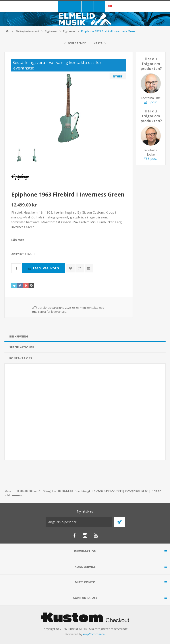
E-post (150, 102)
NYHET (118, 76)
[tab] (85, 336)
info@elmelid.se (137, 491)
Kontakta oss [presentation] (21, 358)
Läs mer (18, 240)
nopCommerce (94, 634)
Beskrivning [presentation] (19, 336)
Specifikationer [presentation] (22, 347)
